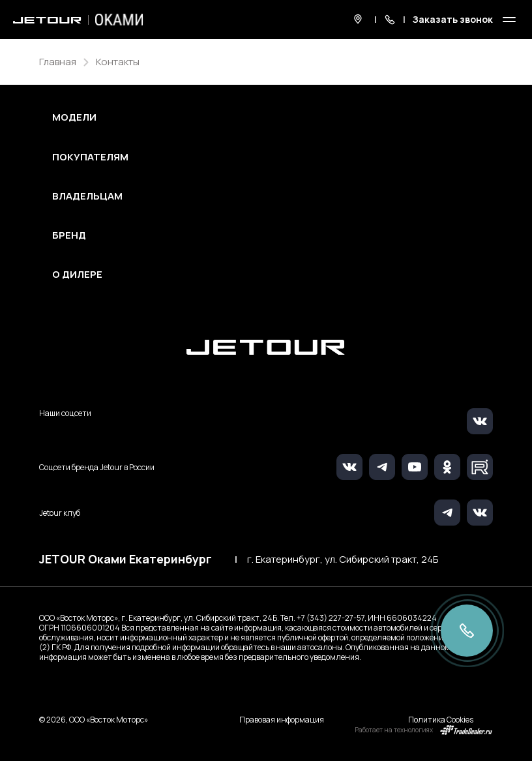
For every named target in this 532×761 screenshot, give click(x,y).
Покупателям (90, 157)
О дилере (77, 275)
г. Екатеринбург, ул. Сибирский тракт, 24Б (343, 560)
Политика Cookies (441, 720)
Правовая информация (282, 720)
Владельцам (87, 196)
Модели (74, 117)
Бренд (69, 235)
